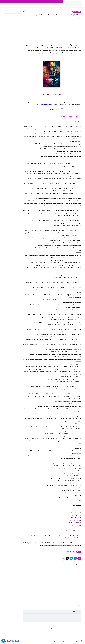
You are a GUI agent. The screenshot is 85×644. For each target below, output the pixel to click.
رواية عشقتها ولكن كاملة (75, 523)
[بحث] (5, 5)
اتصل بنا (37, 1)
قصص (26, 5)
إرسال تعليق (76, 612)
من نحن (42, 1)
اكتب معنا (32, 1)
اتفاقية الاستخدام (48, 1)
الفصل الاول (37, 535)
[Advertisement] (52, 34)
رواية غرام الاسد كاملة (76, 518)
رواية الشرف (43, 535)
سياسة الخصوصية (57, 1)
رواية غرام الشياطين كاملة (75, 525)
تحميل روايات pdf (33, 5)
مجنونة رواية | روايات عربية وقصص (62, 641)
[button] (75, 558)
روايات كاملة (41, 5)
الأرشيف (26, 1)
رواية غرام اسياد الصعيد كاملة (74, 520)
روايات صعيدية (49, 5)
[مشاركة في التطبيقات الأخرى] (63, 558)
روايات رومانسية (57, 5)
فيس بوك (49, 48)
